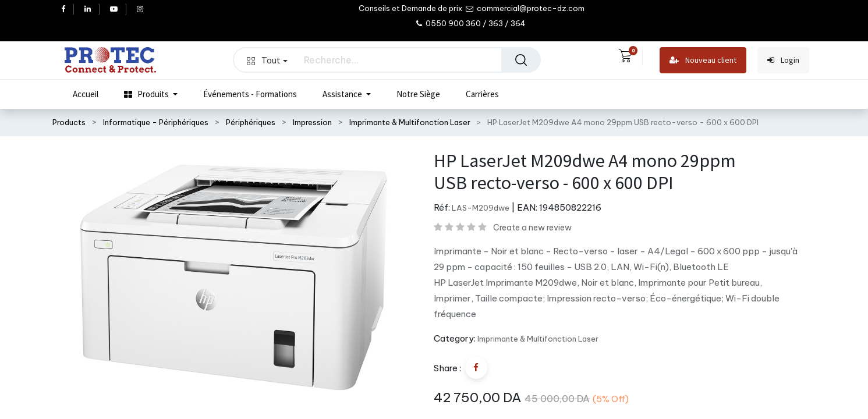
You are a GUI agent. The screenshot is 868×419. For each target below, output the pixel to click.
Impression (312, 122)
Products (69, 122)
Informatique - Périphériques (156, 122)
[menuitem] (86, 94)
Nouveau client (703, 60)
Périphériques (251, 122)
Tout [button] (267, 60)
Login (783, 60)
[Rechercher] (521, 60)
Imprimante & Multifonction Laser (410, 122)
